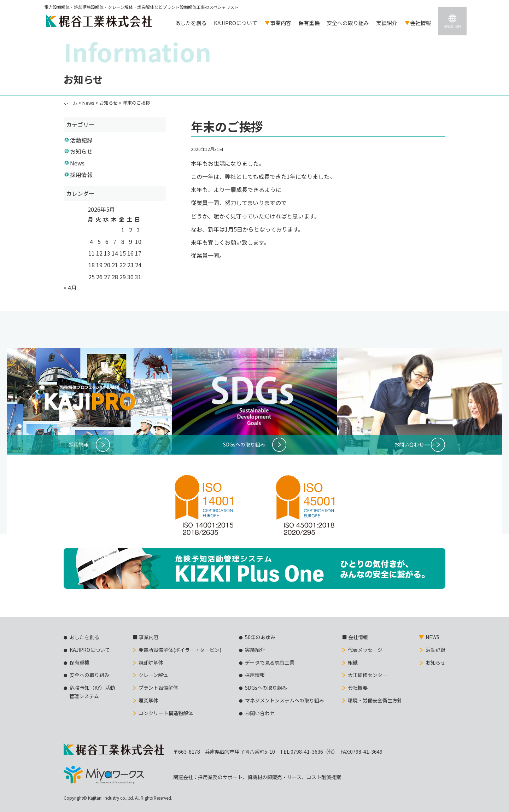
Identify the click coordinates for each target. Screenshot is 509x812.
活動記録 (81, 140)
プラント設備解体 (158, 688)
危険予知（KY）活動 (89, 692)
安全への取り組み (348, 23)
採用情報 (81, 175)
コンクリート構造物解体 (166, 713)
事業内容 (281, 23)
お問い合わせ (260, 713)
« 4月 (70, 287)
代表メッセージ (365, 650)
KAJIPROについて (236, 23)
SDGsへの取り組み (266, 688)
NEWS (432, 637)
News (77, 163)
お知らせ (81, 151)
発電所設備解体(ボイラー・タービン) (180, 650)
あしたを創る (191, 23)
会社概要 (358, 688)
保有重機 (309, 23)
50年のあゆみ (260, 637)
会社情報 (421, 23)
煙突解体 (148, 700)
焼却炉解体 (151, 662)
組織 (353, 662)
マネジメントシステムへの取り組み (285, 700)
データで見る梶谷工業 (270, 662)
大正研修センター (368, 675)
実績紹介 (387, 23)
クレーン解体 (153, 675)
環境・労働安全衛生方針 (375, 700)
